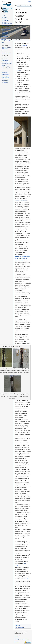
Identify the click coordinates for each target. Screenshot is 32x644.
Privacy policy (17, 636)
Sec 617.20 (24, 258)
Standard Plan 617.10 (20, 200)
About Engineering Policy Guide (21, 639)
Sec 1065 (26, 579)
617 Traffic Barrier (20, 627)
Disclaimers (17, 642)
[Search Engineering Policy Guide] (28, 5)
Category (18, 625)
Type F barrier (18, 261)
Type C (18, 71)
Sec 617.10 (24, 45)
